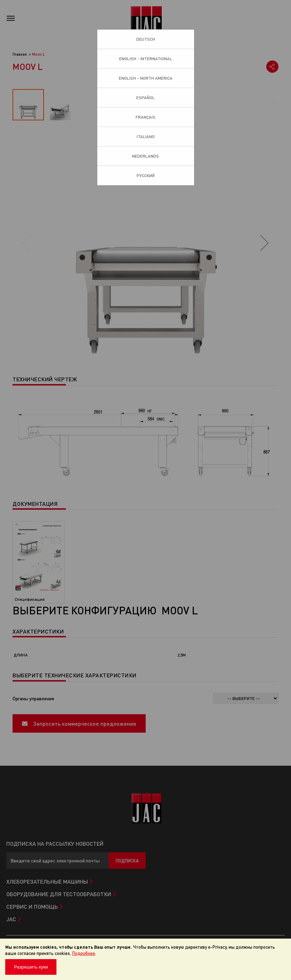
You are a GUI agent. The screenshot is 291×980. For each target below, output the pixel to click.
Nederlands (145, 156)
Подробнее (84, 953)
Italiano (146, 137)
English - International (146, 59)
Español (145, 98)
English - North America (146, 78)
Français (145, 117)
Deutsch (146, 39)
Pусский (146, 176)
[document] (145, 959)
